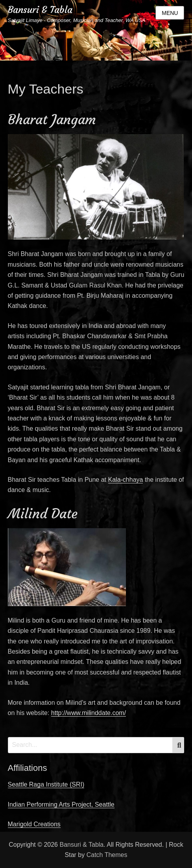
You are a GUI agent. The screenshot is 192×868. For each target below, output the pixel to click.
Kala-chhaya (126, 480)
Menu (170, 13)
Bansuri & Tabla (40, 10)
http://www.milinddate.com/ (89, 713)
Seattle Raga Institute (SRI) (46, 784)
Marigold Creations (34, 824)
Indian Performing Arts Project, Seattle (61, 804)
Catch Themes (107, 855)
